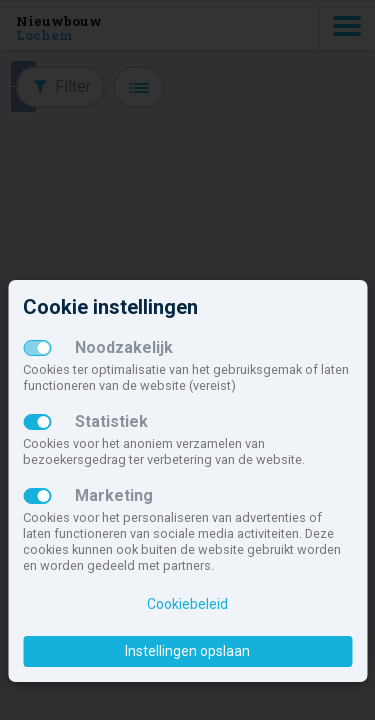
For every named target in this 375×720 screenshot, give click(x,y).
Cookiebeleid (187, 604)
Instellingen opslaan (187, 651)
